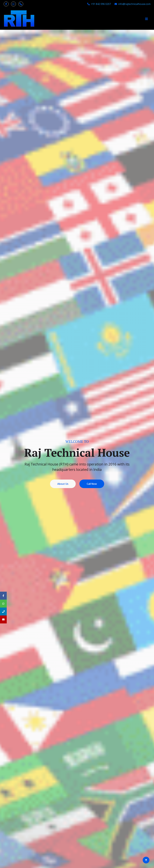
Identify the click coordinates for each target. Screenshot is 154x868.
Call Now (92, 484)
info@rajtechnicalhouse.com (133, 4)
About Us (63, 484)
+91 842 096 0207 (99, 4)
